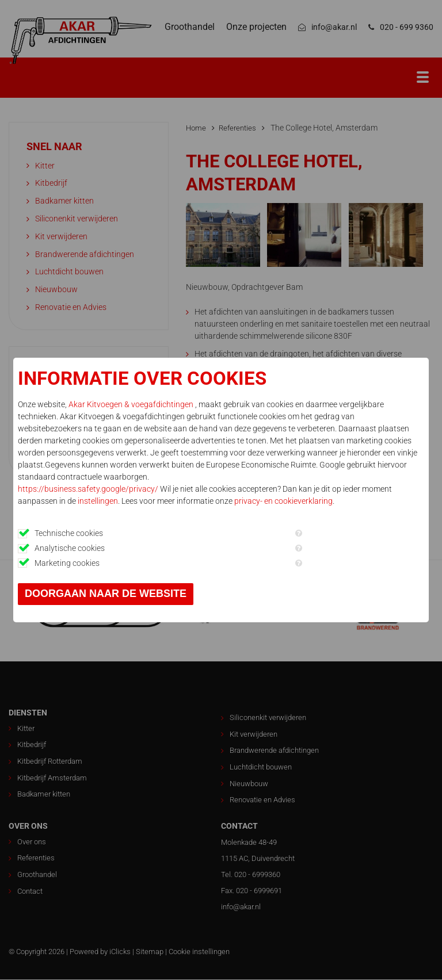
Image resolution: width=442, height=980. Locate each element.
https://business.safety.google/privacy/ (88, 489)
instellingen (98, 501)
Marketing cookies (67, 563)
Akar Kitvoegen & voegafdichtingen (132, 404)
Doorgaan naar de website (106, 594)
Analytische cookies (70, 548)
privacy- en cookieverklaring (283, 501)
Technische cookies (69, 533)
